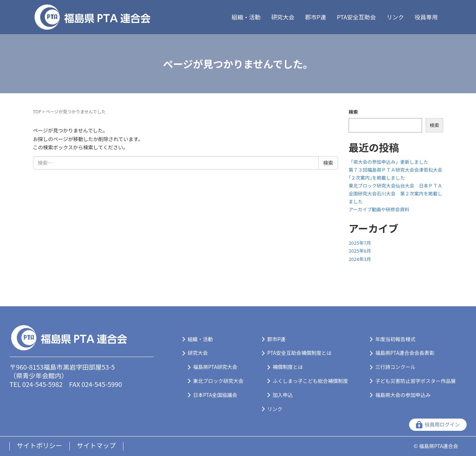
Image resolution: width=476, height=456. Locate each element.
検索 (353, 112)
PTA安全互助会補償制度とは (300, 353)
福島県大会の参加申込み (403, 395)
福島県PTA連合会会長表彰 (405, 353)
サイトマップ (96, 445)
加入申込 (283, 395)
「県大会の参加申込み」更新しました (388, 162)
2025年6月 (360, 251)
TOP (37, 111)
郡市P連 (316, 17)
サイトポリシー (40, 445)
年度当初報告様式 (395, 339)
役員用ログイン (442, 424)
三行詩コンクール (395, 367)
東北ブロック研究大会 (218, 381)
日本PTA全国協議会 (215, 395)
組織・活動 (246, 17)
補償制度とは (288, 367)
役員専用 (426, 17)
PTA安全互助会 (356, 17)
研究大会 (283, 17)
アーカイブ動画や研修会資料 (379, 209)
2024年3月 (360, 259)
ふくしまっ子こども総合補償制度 (310, 381)
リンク (395, 17)
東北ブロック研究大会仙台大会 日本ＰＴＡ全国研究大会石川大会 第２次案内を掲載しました (395, 193)
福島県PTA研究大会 (215, 367)
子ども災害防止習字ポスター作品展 (416, 381)
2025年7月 (360, 243)
